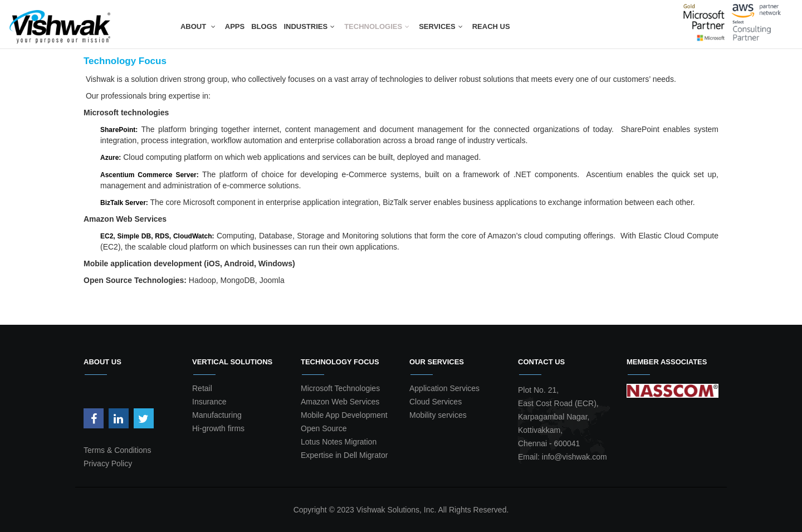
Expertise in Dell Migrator (344, 455)
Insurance (209, 402)
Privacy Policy (108, 463)
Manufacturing (217, 415)
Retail (202, 388)
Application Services (444, 388)
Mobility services (438, 415)
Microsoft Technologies (340, 388)
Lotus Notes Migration (339, 442)
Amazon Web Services (340, 402)
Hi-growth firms (218, 428)
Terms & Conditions (117, 450)
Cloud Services (436, 402)
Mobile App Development (344, 415)
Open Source (324, 428)
